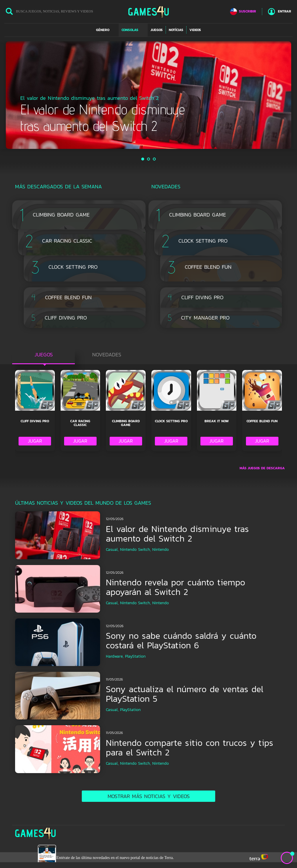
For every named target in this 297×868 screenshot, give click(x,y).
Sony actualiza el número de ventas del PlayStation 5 (185, 694)
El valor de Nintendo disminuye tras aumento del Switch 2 (177, 534)
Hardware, (115, 656)
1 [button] (143, 159)
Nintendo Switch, (135, 550)
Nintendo (161, 550)
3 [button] (155, 159)
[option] (148, 95)
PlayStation (135, 656)
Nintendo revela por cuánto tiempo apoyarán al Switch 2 (175, 587)
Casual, (112, 550)
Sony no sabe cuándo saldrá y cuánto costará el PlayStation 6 (181, 640)
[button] (106, 30)
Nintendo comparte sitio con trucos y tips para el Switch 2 (190, 748)
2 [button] (149, 159)
